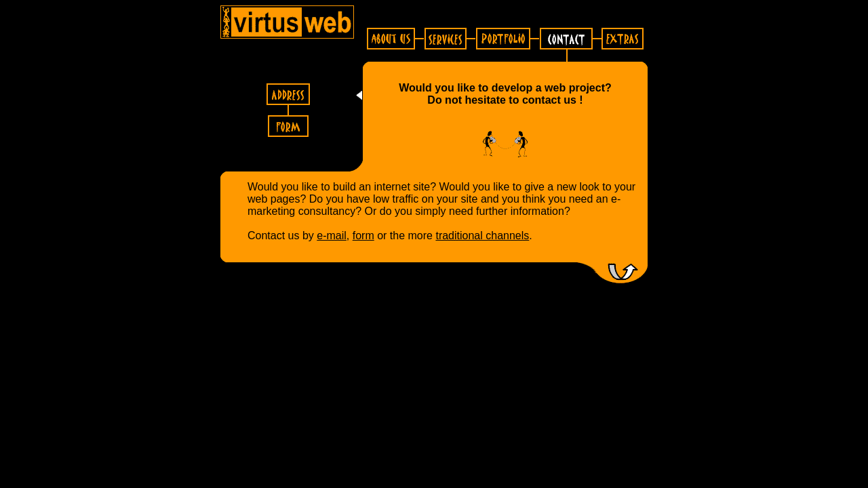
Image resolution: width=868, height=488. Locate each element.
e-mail (332, 236)
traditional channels (482, 236)
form (363, 236)
